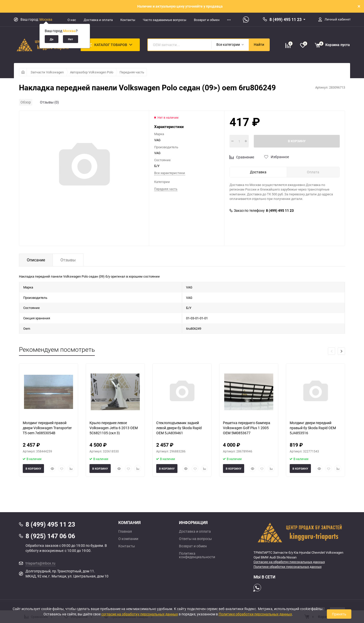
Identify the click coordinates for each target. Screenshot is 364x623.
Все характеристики (170, 173)
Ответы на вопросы (195, 539)
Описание (36, 260)
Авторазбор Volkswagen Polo (92, 72)
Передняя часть (132, 72)
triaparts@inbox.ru (40, 563)
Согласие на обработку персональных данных (289, 562)
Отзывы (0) (49, 102)
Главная (125, 531)
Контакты (128, 20)
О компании (128, 539)
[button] (341, 351)
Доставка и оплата (98, 20)
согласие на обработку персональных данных (140, 614)
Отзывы (68, 260)
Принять (339, 614)
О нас (72, 20)
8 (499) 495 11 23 (286, 19)
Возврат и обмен (207, 20)
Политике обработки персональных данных (288, 567)
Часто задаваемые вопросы (165, 20)
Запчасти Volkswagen (47, 72)
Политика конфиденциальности (197, 555)
